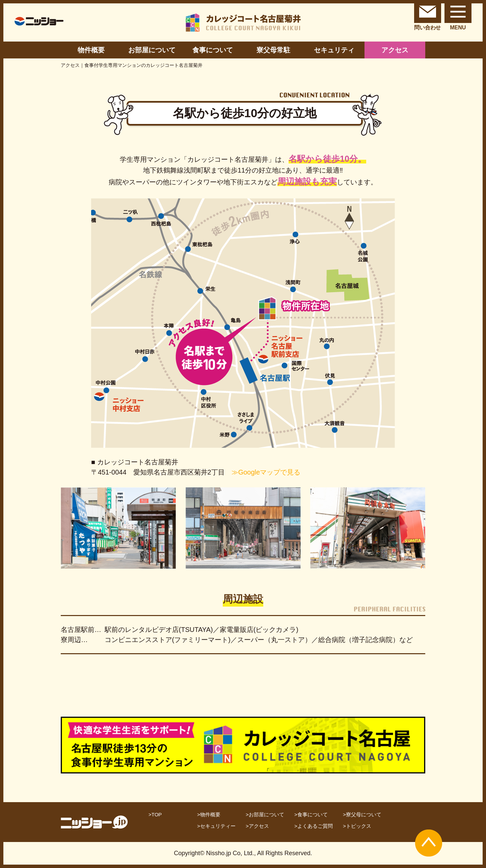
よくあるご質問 (315, 826)
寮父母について (364, 814)
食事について (213, 50)
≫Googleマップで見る (266, 472)
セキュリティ (334, 50)
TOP (157, 814)
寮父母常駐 (273, 50)
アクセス (395, 50)
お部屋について (152, 50)
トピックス (359, 826)
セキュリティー (218, 826)
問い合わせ (428, 15)
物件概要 (91, 50)
